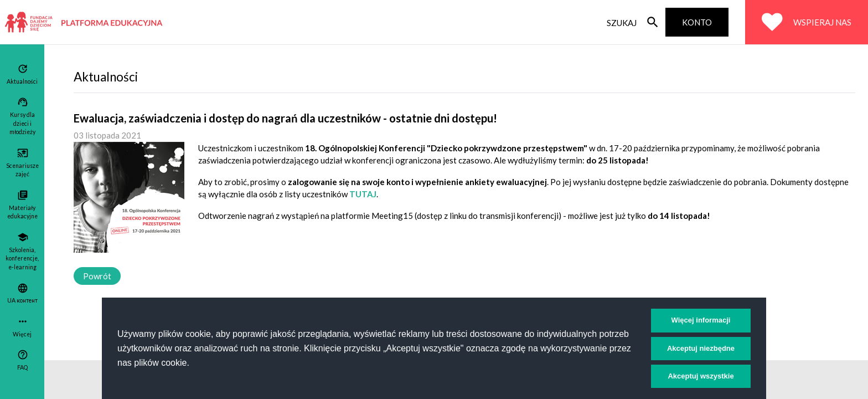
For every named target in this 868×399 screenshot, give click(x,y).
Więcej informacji (701, 320)
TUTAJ (363, 194)
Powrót (97, 276)
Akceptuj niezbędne (701, 348)
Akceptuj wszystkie (701, 376)
